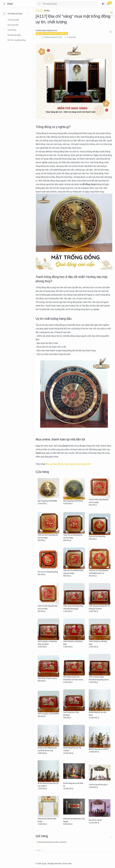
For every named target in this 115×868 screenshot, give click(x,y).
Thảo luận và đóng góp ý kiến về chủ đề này (52, 34)
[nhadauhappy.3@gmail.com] (46, 30)
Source (65, 864)
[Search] (66, 4)
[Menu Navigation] (4, 4)
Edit (70, 864)
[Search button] (39, 4)
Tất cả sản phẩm (13, 20)
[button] (103, 4)
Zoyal (10, 4)
